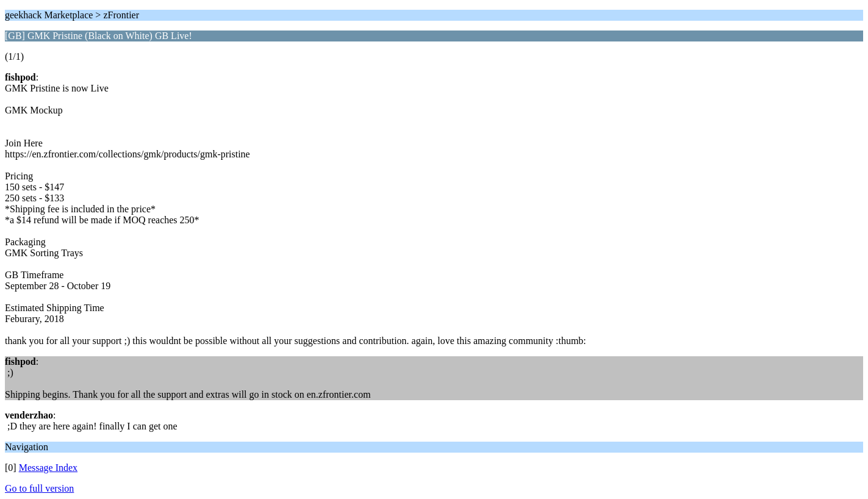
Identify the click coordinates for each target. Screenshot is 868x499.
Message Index (48, 468)
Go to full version (39, 488)
